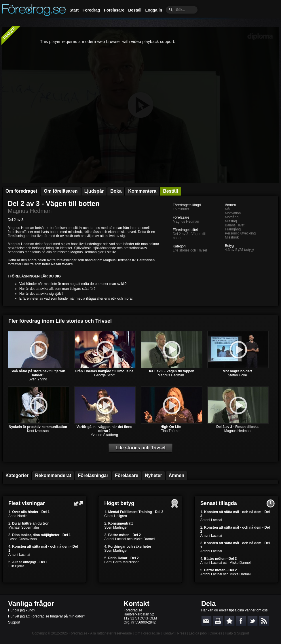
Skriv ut (218, 621)
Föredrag (91, 10)
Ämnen (176, 475)
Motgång (232, 217)
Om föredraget (21, 191)
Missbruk (232, 237)
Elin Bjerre (16, 566)
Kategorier (17, 475)
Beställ (135, 10)
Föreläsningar (93, 475)
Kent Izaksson (38, 431)
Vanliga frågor (31, 603)
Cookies (216, 633)
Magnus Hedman (30, 211)
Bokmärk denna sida (229, 621)
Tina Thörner (171, 431)
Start (74, 10)
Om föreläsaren (61, 191)
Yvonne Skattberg (104, 435)
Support (14, 622)
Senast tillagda (219, 503)
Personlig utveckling (240, 233)
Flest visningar (27, 503)
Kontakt (136, 603)
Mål (228, 209)
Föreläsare (114, 10)
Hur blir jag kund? (22, 610)
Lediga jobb (198, 633)
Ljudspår (94, 191)
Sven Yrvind (38, 379)
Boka (116, 191)
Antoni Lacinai (19, 555)
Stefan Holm (237, 375)
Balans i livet (235, 225)
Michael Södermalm (24, 527)
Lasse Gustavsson (23, 539)
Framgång (233, 229)
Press (182, 633)
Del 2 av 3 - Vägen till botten (54, 203)
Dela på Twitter (252, 621)
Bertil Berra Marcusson (122, 562)
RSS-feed (264, 621)
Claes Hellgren (116, 516)
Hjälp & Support (237, 633)
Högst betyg (119, 503)
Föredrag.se (78, 633)
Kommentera (142, 191)
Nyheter (153, 475)
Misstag (231, 221)
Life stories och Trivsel (190, 250)
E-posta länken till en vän (206, 621)
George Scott (104, 375)
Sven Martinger (116, 527)
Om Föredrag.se (147, 633)
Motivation (233, 213)
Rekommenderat (53, 475)
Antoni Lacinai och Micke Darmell (130, 539)
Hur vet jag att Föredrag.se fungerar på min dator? (46, 616)
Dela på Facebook (241, 621)
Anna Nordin (18, 516)
